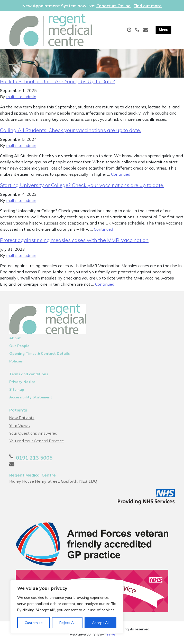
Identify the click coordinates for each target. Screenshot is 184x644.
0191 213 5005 (34, 460)
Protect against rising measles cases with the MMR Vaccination (74, 242)
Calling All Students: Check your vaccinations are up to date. (70, 132)
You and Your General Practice (37, 443)
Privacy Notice (22, 384)
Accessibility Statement (31, 399)
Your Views (20, 427)
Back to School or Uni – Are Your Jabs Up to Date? (57, 83)
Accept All (101, 623)
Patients (18, 412)
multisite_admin (21, 99)
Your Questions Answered (33, 435)
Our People (19, 348)
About (15, 340)
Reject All (67, 623)
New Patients (22, 420)
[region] (67, 607)
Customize (34, 623)
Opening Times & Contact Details (39, 356)
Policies (16, 363)
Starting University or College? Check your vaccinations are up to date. (82, 187)
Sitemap (17, 391)
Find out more (148, 6)
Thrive (110, 636)
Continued (121, 176)
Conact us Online (113, 6)
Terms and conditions (29, 376)
